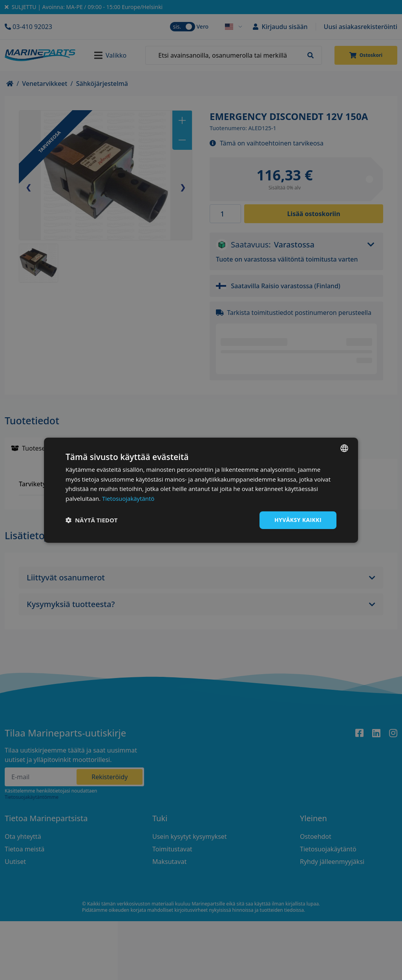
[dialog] (201, 490)
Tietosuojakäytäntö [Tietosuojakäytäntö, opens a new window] (128, 498)
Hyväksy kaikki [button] (298, 520)
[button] (92, 520)
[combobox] (344, 448)
